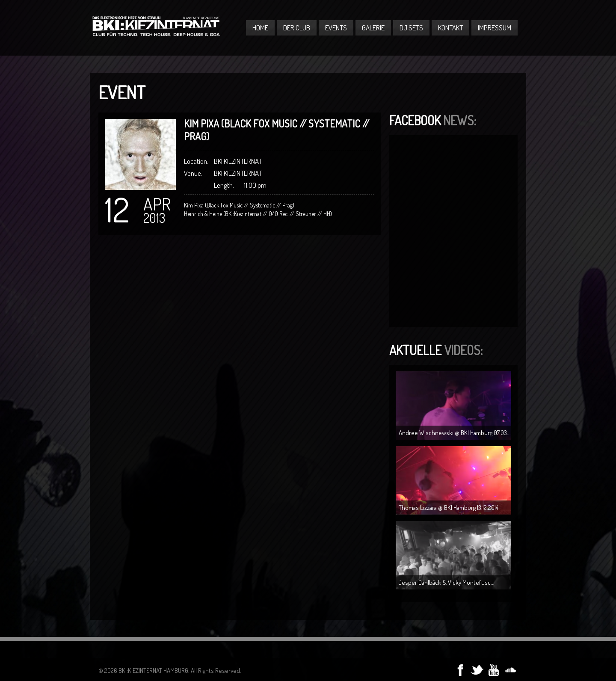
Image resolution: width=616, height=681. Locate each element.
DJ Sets (411, 28)
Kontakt (450, 28)
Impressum (495, 28)
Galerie (373, 28)
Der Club (297, 28)
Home (260, 28)
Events (336, 28)
